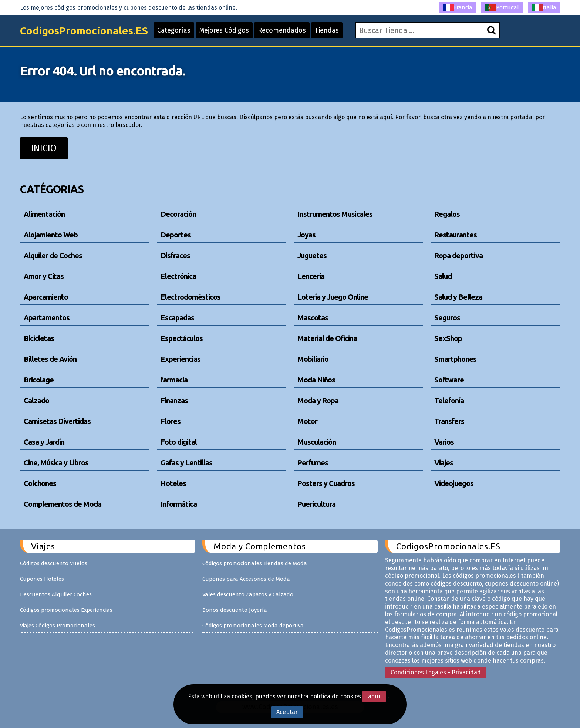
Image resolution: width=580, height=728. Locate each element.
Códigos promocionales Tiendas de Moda (255, 563)
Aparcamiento (46, 297)
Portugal (502, 8)
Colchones (40, 483)
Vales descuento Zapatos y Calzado (248, 594)
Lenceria (311, 276)
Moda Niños (316, 380)
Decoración (178, 214)
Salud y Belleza (458, 297)
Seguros (447, 318)
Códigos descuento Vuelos (54, 563)
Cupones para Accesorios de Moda (246, 579)
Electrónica (178, 276)
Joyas (306, 235)
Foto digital (179, 442)
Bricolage (39, 380)
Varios (444, 442)
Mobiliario (313, 359)
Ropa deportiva (458, 255)
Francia (458, 8)
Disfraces (175, 255)
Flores (171, 421)
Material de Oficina (327, 338)
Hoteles (173, 483)
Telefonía (449, 400)
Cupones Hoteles (42, 579)
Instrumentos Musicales (335, 214)
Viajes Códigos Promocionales (58, 626)
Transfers (449, 421)
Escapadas (177, 318)
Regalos (447, 214)
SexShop (448, 338)
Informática (179, 504)
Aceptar (287, 712)
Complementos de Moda (63, 504)
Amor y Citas (44, 276)
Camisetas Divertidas (57, 421)
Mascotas (313, 318)
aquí (374, 696)
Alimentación (44, 214)
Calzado (36, 400)
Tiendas (327, 30)
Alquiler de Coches (53, 255)
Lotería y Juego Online (333, 297)
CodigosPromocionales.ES (84, 31)
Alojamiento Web (51, 235)
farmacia (174, 380)
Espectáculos (182, 338)
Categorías (174, 30)
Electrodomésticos (190, 297)
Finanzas (174, 400)
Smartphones (455, 359)
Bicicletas (39, 338)
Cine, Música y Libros (56, 463)
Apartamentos (47, 318)
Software (449, 380)
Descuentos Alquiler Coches (56, 594)
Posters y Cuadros (326, 483)
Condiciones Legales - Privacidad (436, 672)
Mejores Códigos (224, 30)
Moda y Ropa (318, 400)
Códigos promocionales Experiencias (66, 610)
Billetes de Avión (50, 359)
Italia (544, 8)
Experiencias (181, 359)
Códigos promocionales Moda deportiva (253, 626)
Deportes (176, 235)
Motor (307, 421)
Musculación (317, 442)
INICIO (44, 148)
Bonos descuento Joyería (235, 610)
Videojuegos (454, 483)
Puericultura (316, 504)
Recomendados (282, 30)
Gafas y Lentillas (186, 463)
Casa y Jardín (44, 442)
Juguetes (312, 255)
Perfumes (313, 463)
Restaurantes (456, 235)
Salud (443, 276)
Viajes (444, 463)
